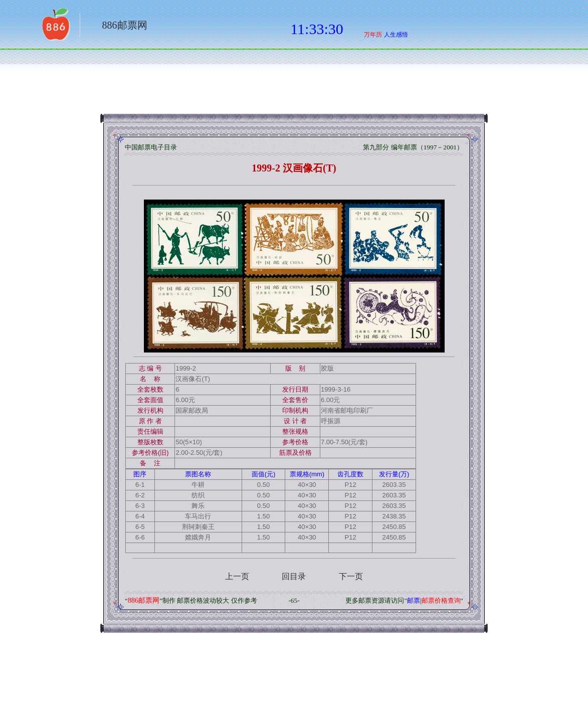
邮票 (414, 600)
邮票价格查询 (441, 600)
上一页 (237, 576)
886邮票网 (125, 25)
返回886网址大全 (55, 28)
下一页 (351, 576)
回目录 (294, 576)
